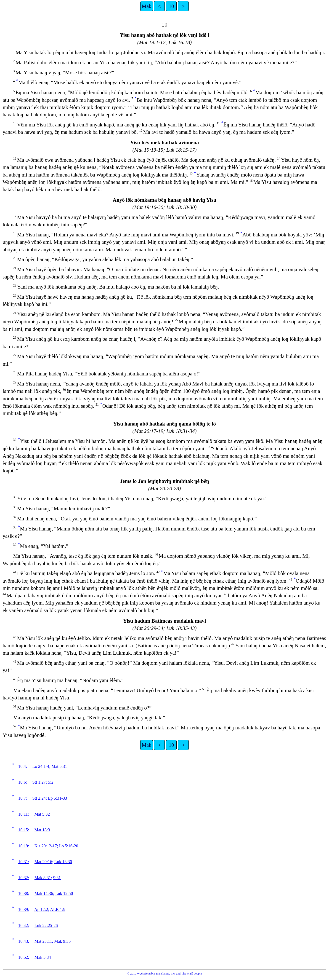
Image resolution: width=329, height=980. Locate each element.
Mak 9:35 (62, 941)
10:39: (24, 909)
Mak (146, 6)
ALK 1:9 (58, 909)
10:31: (24, 862)
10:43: (24, 941)
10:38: (24, 893)
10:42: (24, 925)
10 (171, 6)
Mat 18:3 (42, 830)
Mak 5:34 (43, 957)
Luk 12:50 (64, 893)
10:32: (24, 878)
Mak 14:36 (44, 893)
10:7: (23, 798)
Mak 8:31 (43, 878)
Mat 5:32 (42, 814)
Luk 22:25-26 (46, 925)
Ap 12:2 (41, 909)
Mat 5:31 (59, 766)
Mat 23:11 (43, 941)
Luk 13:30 (63, 862)
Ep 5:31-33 (57, 798)
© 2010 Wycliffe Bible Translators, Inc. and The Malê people (164, 973)
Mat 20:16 (43, 862)
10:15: (24, 830)
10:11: (24, 814)
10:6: (23, 782)
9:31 (57, 878)
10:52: (24, 957)
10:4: (23, 766)
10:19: (24, 846)
